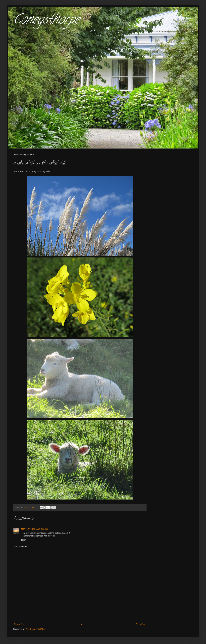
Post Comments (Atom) (36, 629)
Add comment (21, 547)
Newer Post (19, 624)
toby (23, 529)
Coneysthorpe (46, 21)
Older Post (141, 624)
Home (80, 624)
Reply (24, 540)
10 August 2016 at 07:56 (37, 529)
